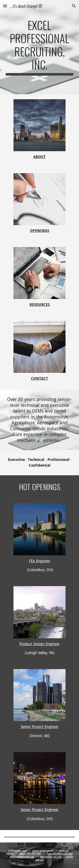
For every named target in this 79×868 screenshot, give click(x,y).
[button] (5, 6)
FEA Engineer (39, 561)
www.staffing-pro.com (51, 856)
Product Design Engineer (39, 644)
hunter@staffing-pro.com (60, 854)
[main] (40, 47)
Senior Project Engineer (40, 727)
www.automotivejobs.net (22, 856)
